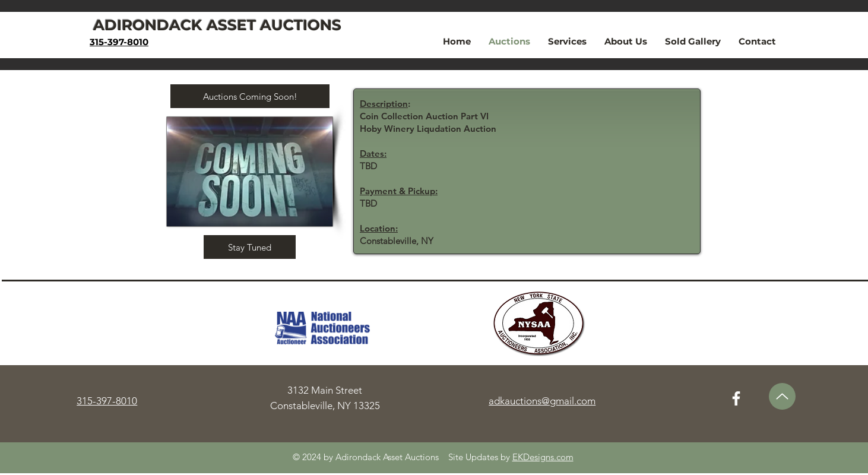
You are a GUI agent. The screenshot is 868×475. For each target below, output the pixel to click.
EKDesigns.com (543, 457)
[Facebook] (736, 398)
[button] (250, 96)
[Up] (782, 396)
